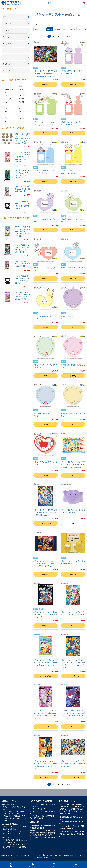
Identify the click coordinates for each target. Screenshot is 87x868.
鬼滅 (20, 86)
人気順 (65, 29)
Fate (6, 121)
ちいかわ (7, 105)
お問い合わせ (58, 855)
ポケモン (22, 105)
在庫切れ (73, 523)
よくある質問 (48, 855)
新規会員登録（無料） (43, 857)
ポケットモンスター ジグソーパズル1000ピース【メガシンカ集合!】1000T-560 (73, 764)
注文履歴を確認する (70, 855)
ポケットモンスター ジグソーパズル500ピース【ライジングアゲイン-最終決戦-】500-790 (45, 512)
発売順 (73, 29)
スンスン (22, 118)
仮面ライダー (23, 96)
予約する (46, 84)
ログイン (51, 3)
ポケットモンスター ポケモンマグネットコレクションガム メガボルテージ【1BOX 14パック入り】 (45, 663)
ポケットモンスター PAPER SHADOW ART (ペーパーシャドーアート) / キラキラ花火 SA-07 (45, 564)
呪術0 (6, 118)
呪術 (6, 96)
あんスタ (7, 112)
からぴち (22, 89)
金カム (7, 108)
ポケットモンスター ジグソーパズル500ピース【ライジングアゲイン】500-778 (73, 615)
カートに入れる (46, 523)
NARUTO (21, 99)
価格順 (57, 29)
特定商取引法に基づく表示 (10, 855)
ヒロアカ (7, 102)
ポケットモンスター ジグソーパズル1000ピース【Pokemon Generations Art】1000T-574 (45, 73)
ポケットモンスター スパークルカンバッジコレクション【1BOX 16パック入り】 (45, 615)
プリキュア (8, 99)
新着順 (50, 29)
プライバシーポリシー (26, 855)
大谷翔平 (22, 102)
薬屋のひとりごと (8, 91)
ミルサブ (22, 108)
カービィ (22, 121)
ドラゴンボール (22, 113)
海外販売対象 (82, 855)
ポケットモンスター (50, 14)
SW (6, 86)
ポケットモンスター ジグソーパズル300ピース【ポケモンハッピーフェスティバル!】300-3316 (73, 464)
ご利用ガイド (39, 855)
